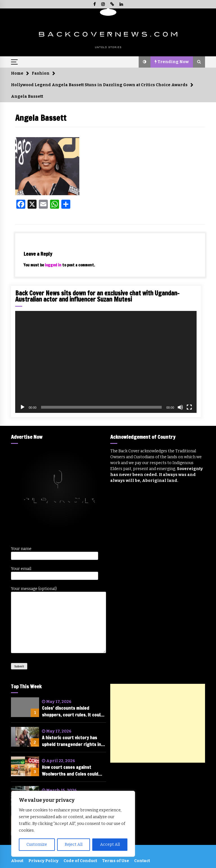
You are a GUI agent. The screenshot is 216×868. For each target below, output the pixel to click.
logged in (53, 265)
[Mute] (180, 407)
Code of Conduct (80, 861)
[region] (73, 824)
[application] (106, 362)
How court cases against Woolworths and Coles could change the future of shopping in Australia (73, 771)
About (17, 861)
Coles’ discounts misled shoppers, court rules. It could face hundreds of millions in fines (72, 712)
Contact (142, 861)
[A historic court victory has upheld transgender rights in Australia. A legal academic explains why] (25, 737)
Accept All (110, 844)
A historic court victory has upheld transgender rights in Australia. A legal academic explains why (71, 741)
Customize (37, 844)
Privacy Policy (43, 861)
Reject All (74, 844)
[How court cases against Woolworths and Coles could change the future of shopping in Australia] (25, 766)
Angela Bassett (41, 118)
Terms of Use (116, 861)
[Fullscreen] (189, 407)
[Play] (22, 407)
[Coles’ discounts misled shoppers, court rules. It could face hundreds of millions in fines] (25, 707)
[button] (145, 62)
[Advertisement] (158, 723)
